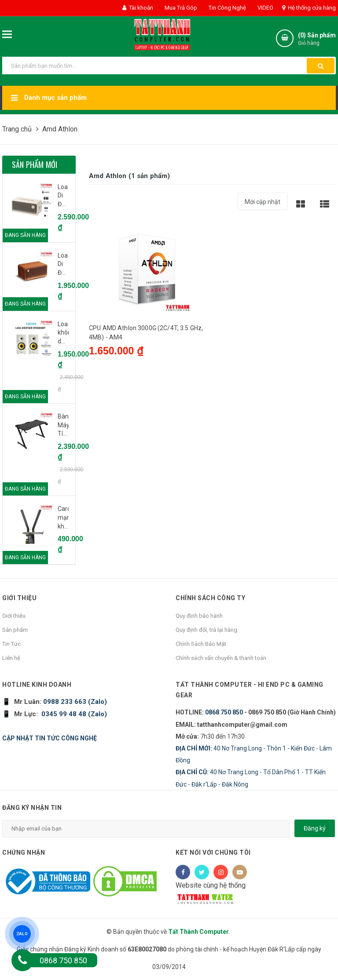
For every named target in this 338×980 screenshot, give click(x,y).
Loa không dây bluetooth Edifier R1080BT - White (63, 333)
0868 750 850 (224, 712)
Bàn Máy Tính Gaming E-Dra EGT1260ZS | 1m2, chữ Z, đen (63, 426)
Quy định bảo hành (199, 616)
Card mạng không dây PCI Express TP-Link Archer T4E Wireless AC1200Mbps (63, 518)
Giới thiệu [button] (19, 598)
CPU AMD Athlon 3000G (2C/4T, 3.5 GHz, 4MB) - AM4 (146, 333)
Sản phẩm (15, 630)
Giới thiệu (14, 616)
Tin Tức (11, 644)
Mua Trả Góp (180, 8)
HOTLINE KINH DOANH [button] (37, 685)
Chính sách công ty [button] (210, 598)
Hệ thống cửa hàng (309, 8)
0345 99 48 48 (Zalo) (74, 714)
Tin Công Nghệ (227, 8)
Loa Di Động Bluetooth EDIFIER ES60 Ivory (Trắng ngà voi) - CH (63, 196)
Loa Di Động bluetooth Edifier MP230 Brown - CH (63, 265)
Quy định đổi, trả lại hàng (206, 630)
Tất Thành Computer (198, 932)
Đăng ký (315, 828)
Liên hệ (11, 658)
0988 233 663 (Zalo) (74, 702)
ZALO (22, 934)
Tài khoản (138, 8)
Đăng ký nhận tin (32, 808)
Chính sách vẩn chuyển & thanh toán (221, 658)
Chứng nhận (24, 852)
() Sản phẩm (317, 39)
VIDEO (265, 8)
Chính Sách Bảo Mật (201, 644)
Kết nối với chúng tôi (213, 852)
